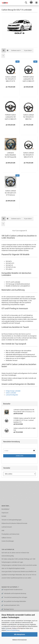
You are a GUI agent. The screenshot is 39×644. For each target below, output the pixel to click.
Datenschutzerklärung (13, 630)
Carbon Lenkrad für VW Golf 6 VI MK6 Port (28, 117)
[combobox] (16, 51)
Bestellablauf (5, 509)
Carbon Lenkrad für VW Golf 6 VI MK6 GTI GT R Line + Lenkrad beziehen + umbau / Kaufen (28, 155)
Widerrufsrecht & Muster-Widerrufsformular (14, 523)
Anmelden (20, 456)
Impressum (5, 513)
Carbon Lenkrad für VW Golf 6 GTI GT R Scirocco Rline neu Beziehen (10, 193)
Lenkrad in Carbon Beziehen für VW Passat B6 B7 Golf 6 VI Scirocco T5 (10, 155)
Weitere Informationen (20, 640)
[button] (4, 51)
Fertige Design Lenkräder (13, 391)
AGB (3, 530)
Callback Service (6, 538)
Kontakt (4, 516)
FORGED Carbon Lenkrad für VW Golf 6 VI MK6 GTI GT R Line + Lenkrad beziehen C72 (28, 79)
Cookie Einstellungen (8, 541)
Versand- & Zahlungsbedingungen (11, 520)
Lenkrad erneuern (7, 527)
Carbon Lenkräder (11, 393)
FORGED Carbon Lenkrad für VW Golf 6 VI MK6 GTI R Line (11, 117)
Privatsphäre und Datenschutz (10, 534)
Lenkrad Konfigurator (12, 395)
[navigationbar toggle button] (36, 3)
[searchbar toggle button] (26, 3)
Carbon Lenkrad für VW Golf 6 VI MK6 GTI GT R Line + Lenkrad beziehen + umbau (11, 79)
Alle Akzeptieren (19, 634)
